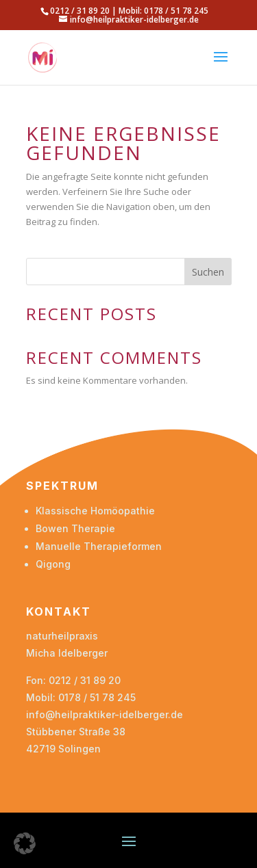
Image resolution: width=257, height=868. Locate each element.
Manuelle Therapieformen (99, 546)
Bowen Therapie (75, 528)
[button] (25, 843)
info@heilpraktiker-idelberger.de (105, 714)
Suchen (208, 272)
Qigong (53, 564)
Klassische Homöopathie (95, 511)
